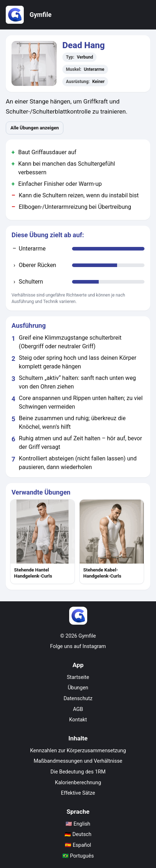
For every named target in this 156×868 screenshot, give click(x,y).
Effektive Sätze (78, 793)
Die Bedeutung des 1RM (78, 772)
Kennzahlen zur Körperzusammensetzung (78, 751)
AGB (78, 709)
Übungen (78, 688)
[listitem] (43, 542)
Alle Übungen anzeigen (35, 128)
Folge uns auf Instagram (78, 646)
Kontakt (78, 720)
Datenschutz (78, 699)
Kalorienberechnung (78, 783)
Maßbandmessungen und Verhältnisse (78, 761)
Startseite (78, 677)
